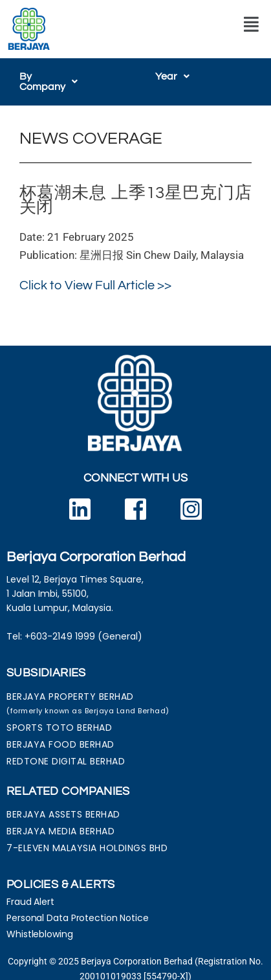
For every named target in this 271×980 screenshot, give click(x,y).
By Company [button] (56, 76)
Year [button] (172, 76)
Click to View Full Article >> (95, 275)
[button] (251, 25)
